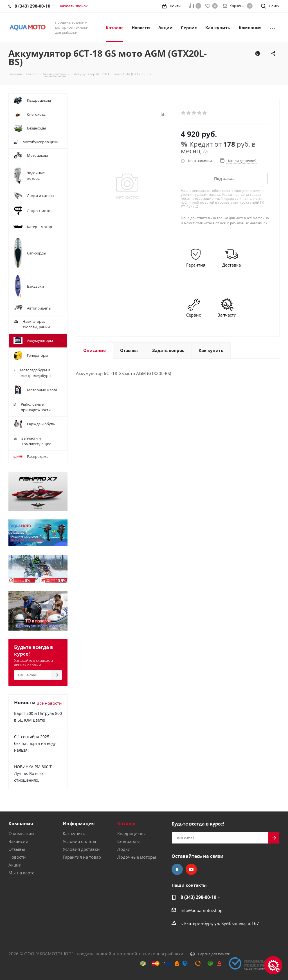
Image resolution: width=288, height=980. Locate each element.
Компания (21, 824)
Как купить (74, 833)
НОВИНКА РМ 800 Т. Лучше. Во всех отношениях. (33, 773)
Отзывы (17, 849)
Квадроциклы (131, 833)
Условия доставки (81, 849)
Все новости (49, 703)
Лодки (124, 849)
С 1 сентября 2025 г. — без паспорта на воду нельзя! (36, 743)
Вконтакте (177, 869)
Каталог (127, 824)
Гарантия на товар (82, 857)
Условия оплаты (79, 841)
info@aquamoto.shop (202, 910)
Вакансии (18, 841)
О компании (21, 833)
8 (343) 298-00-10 (198, 897)
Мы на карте (21, 873)
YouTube (191, 869)
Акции (15, 865)
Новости (17, 857)
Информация (79, 824)
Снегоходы (129, 841)
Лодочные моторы (137, 857)
